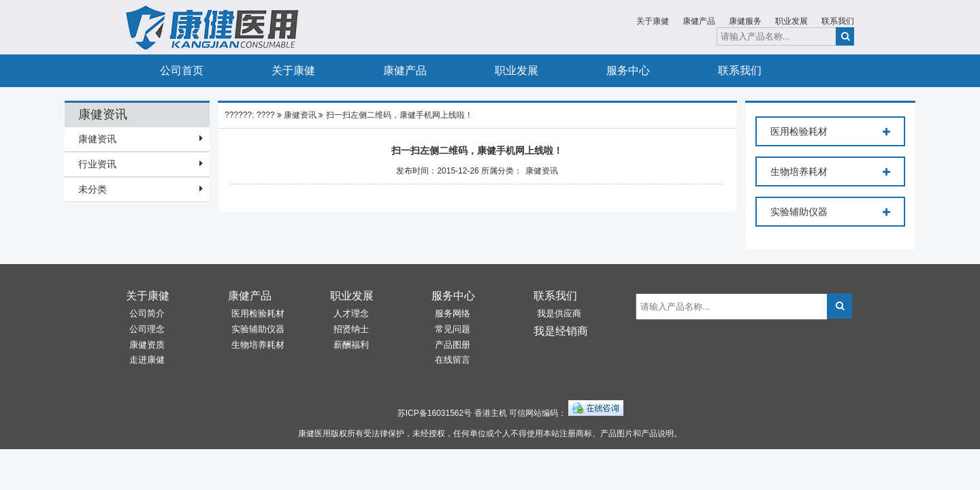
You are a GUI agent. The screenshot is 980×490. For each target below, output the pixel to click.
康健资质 (147, 345)
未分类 (93, 189)
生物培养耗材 (830, 172)
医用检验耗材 (830, 132)
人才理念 (351, 313)
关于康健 (653, 21)
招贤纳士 (351, 329)
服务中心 (628, 70)
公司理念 (147, 329)
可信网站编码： (538, 413)
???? (266, 115)
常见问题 (453, 329)
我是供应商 (559, 313)
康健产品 (699, 21)
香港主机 (491, 413)
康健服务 (745, 21)
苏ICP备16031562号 (435, 413)
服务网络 (453, 313)
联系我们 (838, 21)
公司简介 (147, 313)
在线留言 (453, 360)
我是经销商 (561, 331)
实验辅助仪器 (830, 212)
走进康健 (147, 360)
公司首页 (182, 70)
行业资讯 (97, 164)
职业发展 (791, 21)
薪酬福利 (351, 345)
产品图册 (453, 345)
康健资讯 (97, 139)
